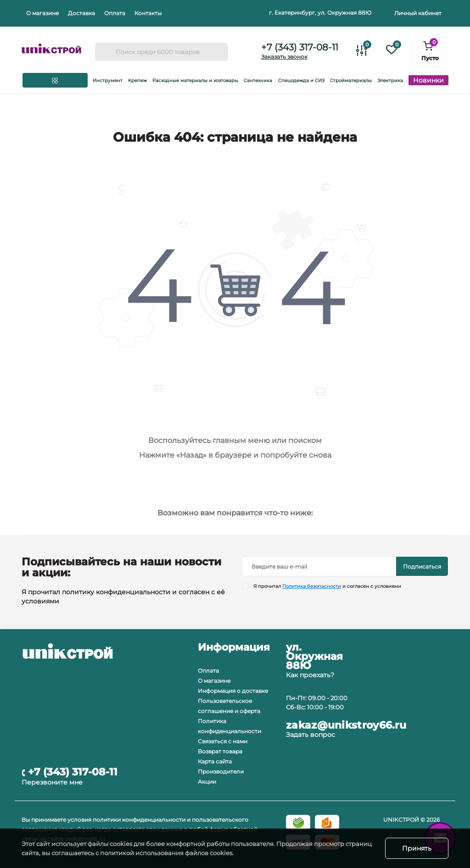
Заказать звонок (284, 57)
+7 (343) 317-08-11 (300, 47)
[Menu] (55, 80)
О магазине (42, 13)
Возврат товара (220, 751)
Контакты (148, 13)
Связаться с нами (223, 741)
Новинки (428, 80)
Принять (417, 848)
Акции (207, 782)
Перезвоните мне (52, 782)
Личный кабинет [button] (418, 13)
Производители (221, 771)
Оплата (115, 13)
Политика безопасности (312, 586)
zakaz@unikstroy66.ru (346, 725)
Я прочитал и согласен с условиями (327, 586)
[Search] (105, 52)
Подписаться (422, 567)
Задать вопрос (311, 735)
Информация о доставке (233, 691)
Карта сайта (215, 761)
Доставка (81, 13)
